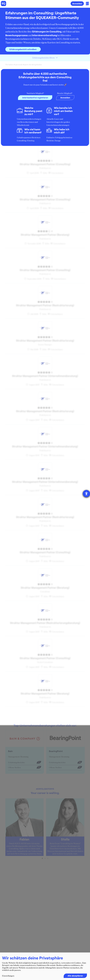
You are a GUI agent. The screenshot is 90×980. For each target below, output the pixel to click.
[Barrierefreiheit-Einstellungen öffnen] (86, 494)
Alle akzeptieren (75, 976)
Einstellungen (8, 976)
